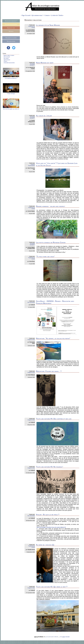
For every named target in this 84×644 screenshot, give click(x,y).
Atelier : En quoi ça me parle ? (48, 515)
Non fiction (6, 58)
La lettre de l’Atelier (57, 15)
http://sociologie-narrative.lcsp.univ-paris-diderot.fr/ (51, 527)
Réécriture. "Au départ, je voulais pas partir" (53, 338)
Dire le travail (7, 57)
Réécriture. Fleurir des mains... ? (49, 371)
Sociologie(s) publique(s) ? (11, 78)
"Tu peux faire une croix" (45, 257)
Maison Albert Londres (9, 55)
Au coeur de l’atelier (44, 116)
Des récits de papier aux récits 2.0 (11, 109)
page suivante (66, 637)
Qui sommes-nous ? (37, 15)
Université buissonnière (9, 63)
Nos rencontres (11, 41)
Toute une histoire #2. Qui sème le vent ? (52, 587)
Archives (11, 31)
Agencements (7, 60)
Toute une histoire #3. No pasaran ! (49, 467)
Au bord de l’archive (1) (45, 545)
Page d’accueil (26, 15)
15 (61, 637)
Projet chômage (11, 94)
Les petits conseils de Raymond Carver (51, 242)
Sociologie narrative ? (11, 21)
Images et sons (11, 28)
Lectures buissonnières (11, 24)
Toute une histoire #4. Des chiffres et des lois (54, 419)
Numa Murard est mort (45, 63)
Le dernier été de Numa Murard (48, 25)
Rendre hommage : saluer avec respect (51, 206)
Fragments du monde (11, 38)
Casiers (5, 61)
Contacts (47, 15)
